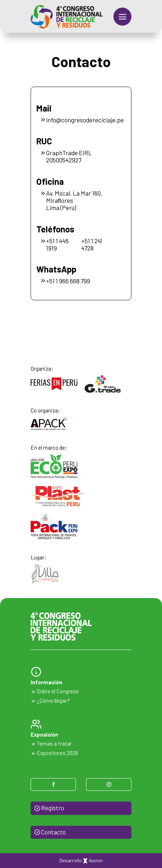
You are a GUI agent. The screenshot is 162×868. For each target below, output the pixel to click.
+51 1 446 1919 (57, 244)
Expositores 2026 (54, 753)
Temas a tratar (51, 743)
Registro (49, 808)
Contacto (50, 832)
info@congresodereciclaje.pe (78, 120)
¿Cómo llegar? (50, 701)
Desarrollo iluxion (81, 860)
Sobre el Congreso (55, 691)
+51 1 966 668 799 (65, 281)
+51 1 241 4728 (92, 244)
